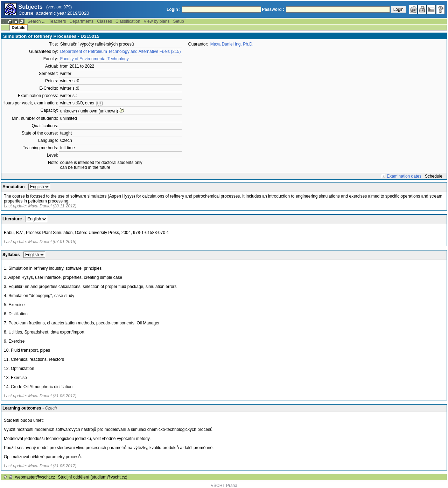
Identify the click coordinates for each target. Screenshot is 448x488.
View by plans (157, 21)
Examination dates (404, 176)
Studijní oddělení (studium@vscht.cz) (93, 477)
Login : (174, 9)
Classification (128, 21)
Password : (273, 9)
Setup (178, 21)
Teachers (58, 21)
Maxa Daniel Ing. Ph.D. (232, 44)
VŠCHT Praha (224, 486)
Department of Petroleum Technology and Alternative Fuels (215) (121, 51)
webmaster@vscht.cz (35, 477)
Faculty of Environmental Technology (94, 59)
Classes (104, 21)
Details (18, 28)
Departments (82, 21)
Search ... (36, 21)
